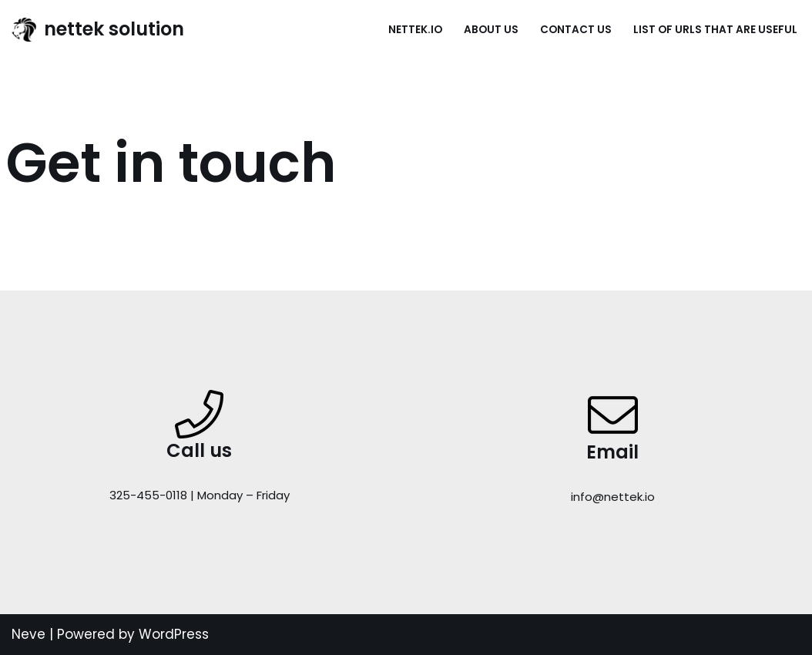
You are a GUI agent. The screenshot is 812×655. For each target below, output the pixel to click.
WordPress (174, 634)
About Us (491, 30)
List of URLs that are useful (715, 30)
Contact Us (576, 30)
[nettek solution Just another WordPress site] (98, 30)
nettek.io (415, 30)
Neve (29, 634)
